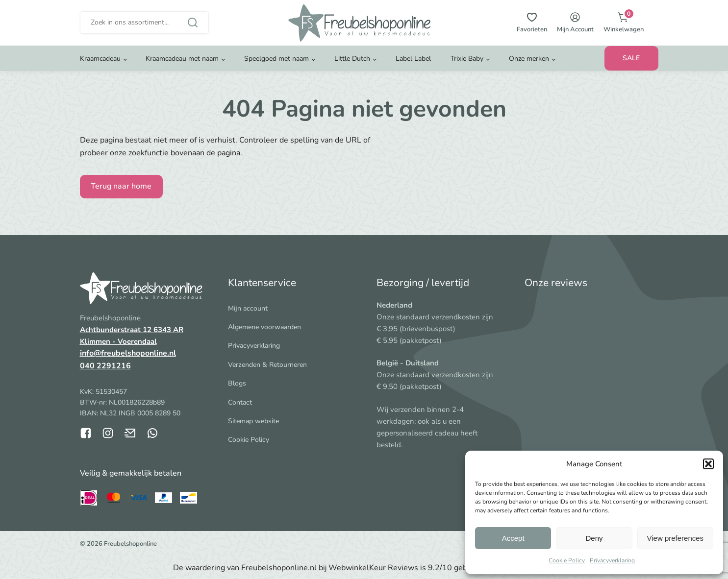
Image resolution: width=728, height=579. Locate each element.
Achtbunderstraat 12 (117, 330)
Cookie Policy (567, 560)
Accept (513, 538)
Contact (240, 402)
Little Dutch (352, 66)
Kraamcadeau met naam (182, 66)
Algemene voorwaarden (264, 327)
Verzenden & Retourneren (267, 365)
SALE (631, 65)
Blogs (237, 383)
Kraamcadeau (100, 66)
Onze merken (529, 66)
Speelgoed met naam (276, 66)
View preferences (676, 538)
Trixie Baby (467, 66)
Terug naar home (121, 186)
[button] (708, 464)
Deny (594, 538)
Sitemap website (253, 421)
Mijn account (248, 308)
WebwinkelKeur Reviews (373, 568)
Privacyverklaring (612, 560)
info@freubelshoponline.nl (128, 353)
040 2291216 (105, 366)
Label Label (413, 66)
